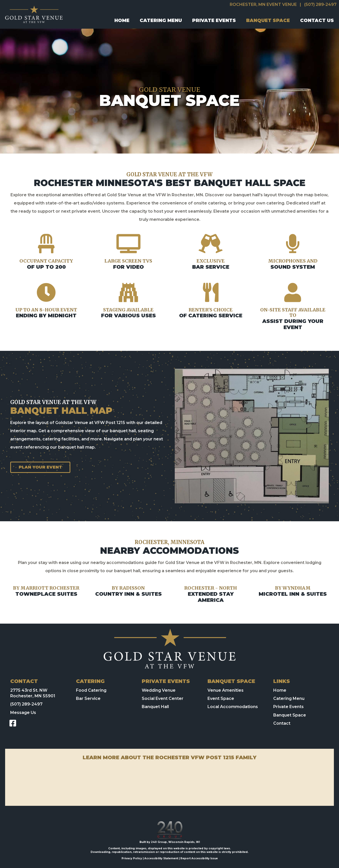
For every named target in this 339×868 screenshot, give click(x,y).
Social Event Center (163, 698)
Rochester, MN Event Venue (263, 4)
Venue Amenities (226, 690)
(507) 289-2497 (320, 4)
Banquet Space (290, 715)
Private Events (288, 707)
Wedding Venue (159, 690)
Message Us (23, 713)
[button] (13, 723)
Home (280, 690)
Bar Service (88, 698)
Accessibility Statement (161, 858)
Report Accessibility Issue (199, 858)
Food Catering (91, 690)
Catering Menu (289, 698)
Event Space (221, 698)
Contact (282, 723)
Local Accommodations (233, 707)
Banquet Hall (155, 707)
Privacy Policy (132, 858)
